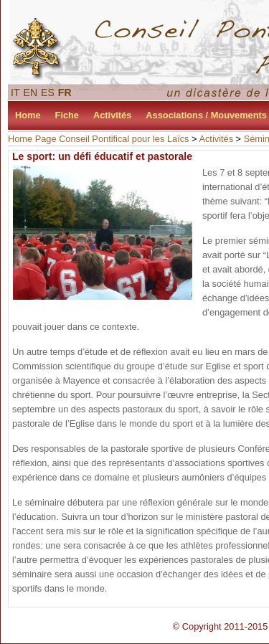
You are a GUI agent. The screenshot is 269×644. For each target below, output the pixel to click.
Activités (112, 115)
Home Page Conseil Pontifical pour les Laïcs (99, 139)
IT (15, 93)
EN (31, 93)
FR (65, 93)
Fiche (67, 115)
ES (48, 93)
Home (28, 115)
